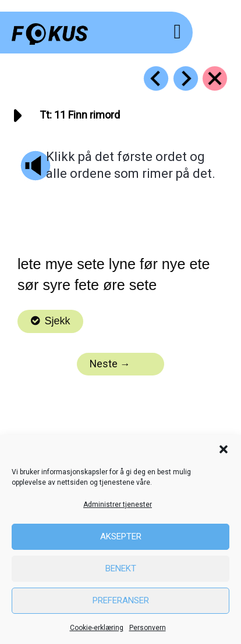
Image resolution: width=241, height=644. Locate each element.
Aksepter (121, 536)
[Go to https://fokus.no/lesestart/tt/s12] (186, 78)
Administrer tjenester (118, 505)
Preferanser (121, 600)
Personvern (148, 628)
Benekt (121, 568)
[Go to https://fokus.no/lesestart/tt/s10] (156, 78)
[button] (224, 449)
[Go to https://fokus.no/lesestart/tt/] (215, 78)
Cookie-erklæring (97, 628)
